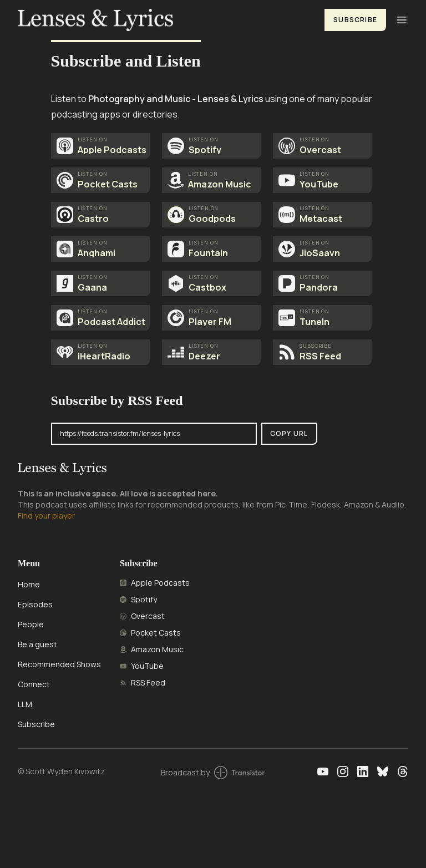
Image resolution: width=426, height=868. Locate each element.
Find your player (46, 516)
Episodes (35, 604)
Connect (34, 684)
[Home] (164, 20)
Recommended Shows (59, 664)
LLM (25, 704)
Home (29, 584)
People (31, 624)
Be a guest (37, 644)
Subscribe (355, 20)
